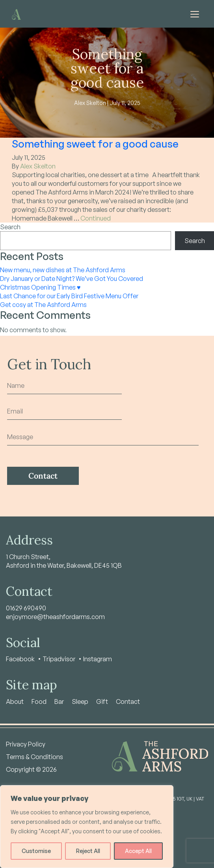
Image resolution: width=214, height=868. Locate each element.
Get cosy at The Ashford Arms (43, 305)
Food (39, 702)
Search (10, 227)
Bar (59, 702)
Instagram (98, 659)
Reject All (88, 851)
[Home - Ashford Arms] (16, 14)
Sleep (80, 702)
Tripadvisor (59, 659)
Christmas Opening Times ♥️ (40, 287)
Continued (96, 218)
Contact (128, 702)
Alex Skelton (38, 166)
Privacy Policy (26, 744)
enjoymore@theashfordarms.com (55, 617)
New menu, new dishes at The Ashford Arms (63, 270)
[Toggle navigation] (195, 14)
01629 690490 (26, 608)
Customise (36, 851)
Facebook (20, 659)
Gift (102, 702)
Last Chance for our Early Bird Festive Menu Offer (69, 296)
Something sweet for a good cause (95, 144)
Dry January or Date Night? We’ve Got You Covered (72, 279)
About (15, 702)
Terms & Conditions (34, 757)
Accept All (138, 851)
